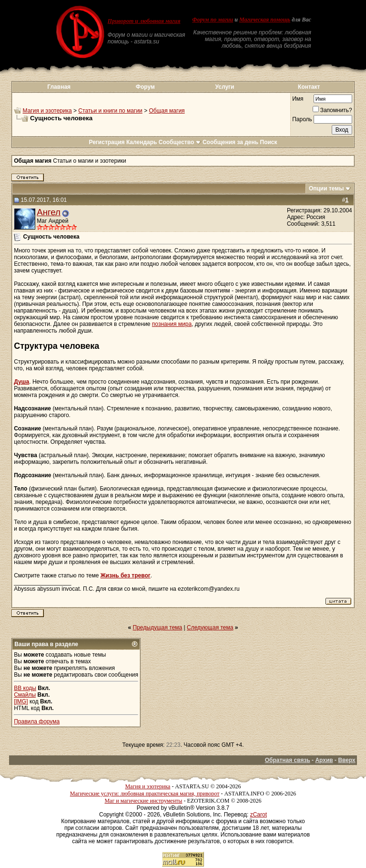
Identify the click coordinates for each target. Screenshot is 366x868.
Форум (145, 87)
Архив (324, 760)
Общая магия (167, 111)
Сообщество (180, 142)
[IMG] (21, 701)
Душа (21, 382)
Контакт (309, 87)
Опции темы (326, 188)
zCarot (259, 815)
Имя (298, 99)
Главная (59, 87)
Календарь (142, 142)
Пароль (302, 119)
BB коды (25, 688)
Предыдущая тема (158, 627)
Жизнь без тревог (126, 575)
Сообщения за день (230, 142)
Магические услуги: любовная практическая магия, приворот (145, 794)
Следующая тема (210, 627)
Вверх (346, 760)
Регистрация (107, 142)
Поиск (269, 142)
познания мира (172, 324)
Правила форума (37, 722)
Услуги (225, 87)
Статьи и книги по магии (110, 111)
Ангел (49, 212)
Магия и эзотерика (47, 111)
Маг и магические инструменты (143, 801)
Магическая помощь (265, 20)
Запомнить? (332, 110)
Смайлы (25, 695)
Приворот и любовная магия (144, 21)
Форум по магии (213, 20)
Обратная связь (288, 760)
